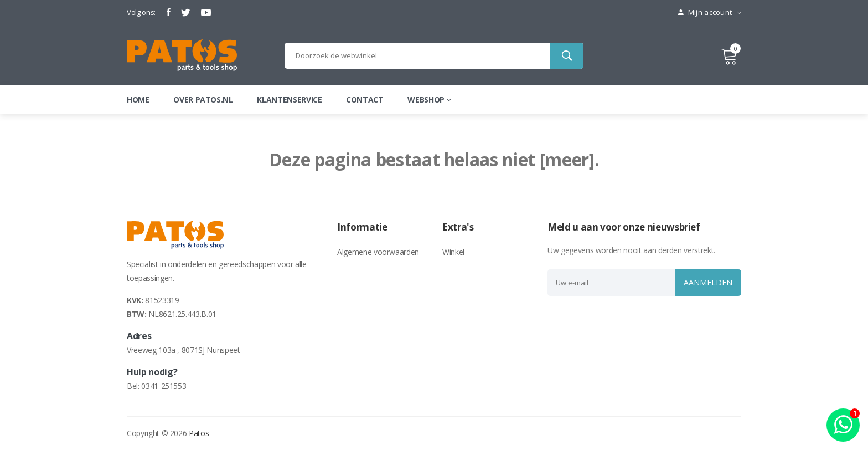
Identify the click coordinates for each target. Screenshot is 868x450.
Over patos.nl (203, 99)
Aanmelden (707, 282)
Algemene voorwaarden (378, 252)
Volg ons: (141, 12)
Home (138, 99)
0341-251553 (164, 386)
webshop (429, 99)
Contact (365, 99)
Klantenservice (289, 99)
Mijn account (710, 12)
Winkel (453, 252)
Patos (199, 433)
